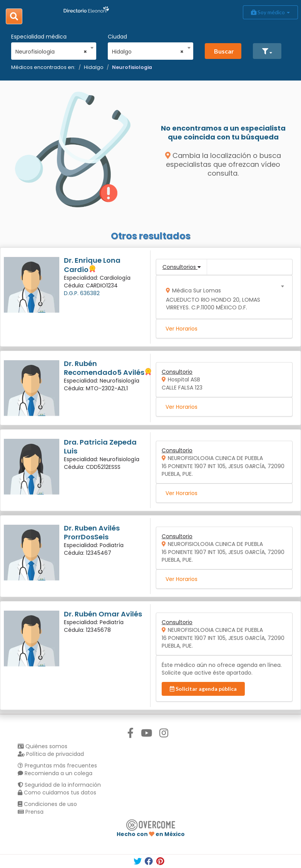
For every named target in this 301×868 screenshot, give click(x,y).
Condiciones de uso (47, 804)
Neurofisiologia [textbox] (51, 52)
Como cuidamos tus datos (57, 792)
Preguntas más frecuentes (57, 766)
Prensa (31, 812)
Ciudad (117, 37)
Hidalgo (94, 67)
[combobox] (51, 50)
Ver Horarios (181, 329)
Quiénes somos (43, 746)
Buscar (224, 51)
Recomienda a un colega (55, 773)
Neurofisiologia (132, 67)
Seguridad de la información (59, 785)
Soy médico (270, 12)
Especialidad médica (39, 37)
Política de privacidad (51, 754)
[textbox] (222, 297)
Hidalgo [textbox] (148, 52)
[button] (267, 51)
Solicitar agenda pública (203, 689)
